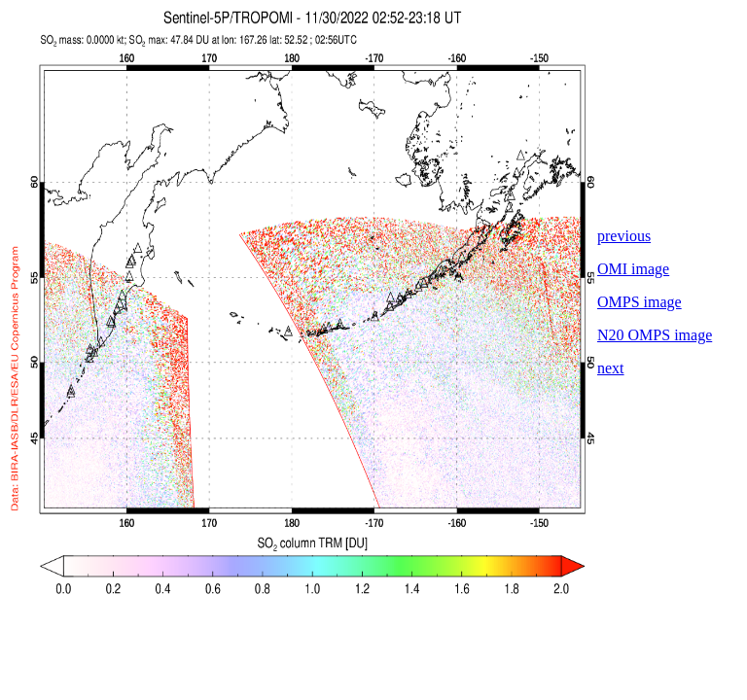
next (611, 368)
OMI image (633, 269)
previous (624, 236)
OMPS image (640, 302)
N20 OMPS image (655, 335)
